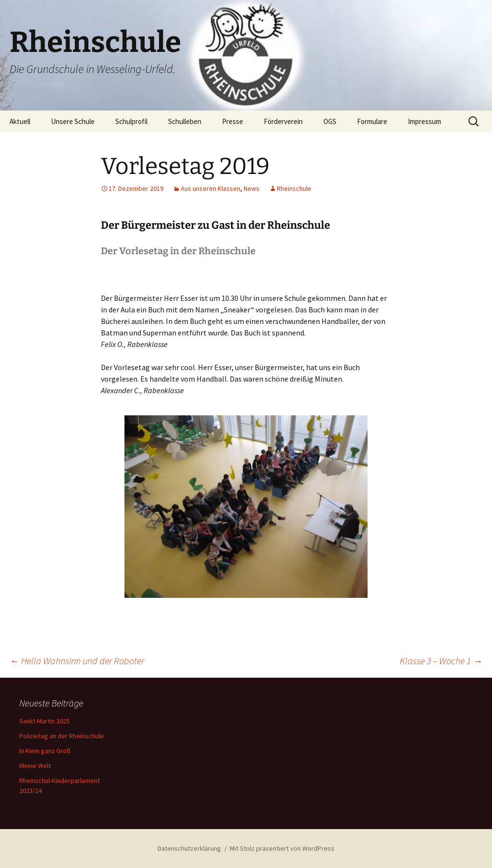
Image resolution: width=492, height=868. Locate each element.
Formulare (372, 121)
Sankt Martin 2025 (44, 721)
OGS (330, 121)
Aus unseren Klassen (210, 188)
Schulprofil (131, 121)
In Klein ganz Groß (45, 751)
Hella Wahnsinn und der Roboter (77, 661)
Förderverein (283, 121)
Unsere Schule (73, 121)
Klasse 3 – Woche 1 (441, 661)
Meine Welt (35, 766)
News (252, 188)
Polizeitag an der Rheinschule (61, 736)
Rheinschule (294, 188)
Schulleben (185, 121)
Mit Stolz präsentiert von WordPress (282, 848)
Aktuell (20, 121)
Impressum (424, 121)
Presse (233, 121)
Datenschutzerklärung (189, 848)
